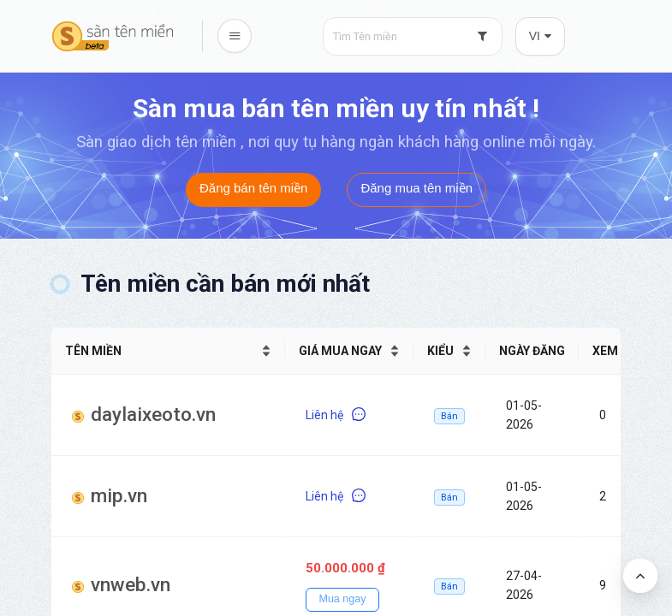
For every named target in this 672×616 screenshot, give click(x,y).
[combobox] (413, 36)
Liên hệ (336, 415)
